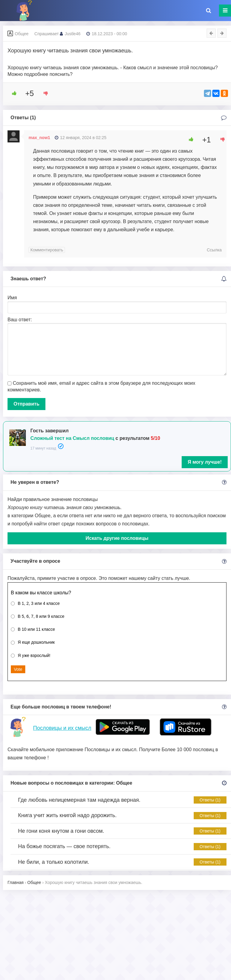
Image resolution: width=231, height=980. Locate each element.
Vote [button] (18, 669)
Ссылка (214, 250)
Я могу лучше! (205, 462)
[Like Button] (12, 93)
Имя (12, 298)
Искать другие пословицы (117, 538)
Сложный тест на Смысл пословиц (72, 438)
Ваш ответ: (20, 320)
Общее (22, 34)
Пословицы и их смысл (62, 728)
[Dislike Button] (44, 93)
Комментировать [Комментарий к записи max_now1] (47, 250)
